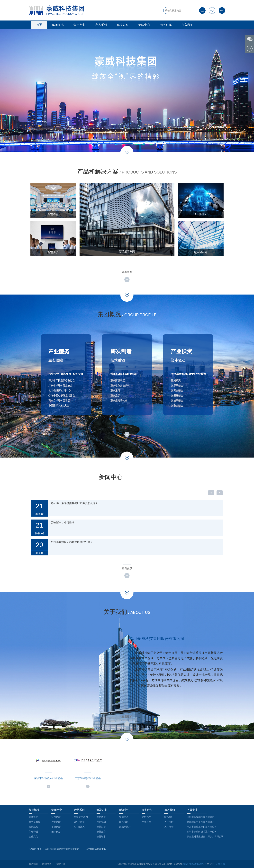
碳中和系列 (80, 822)
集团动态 (124, 817)
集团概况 (58, 25)
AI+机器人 (79, 827)
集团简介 (33, 817)
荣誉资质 (33, 832)
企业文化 (33, 837)
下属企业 (192, 810)
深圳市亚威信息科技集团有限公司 (62, 849)
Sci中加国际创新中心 (95, 849)
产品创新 (56, 822)
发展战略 (33, 827)
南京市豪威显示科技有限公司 (202, 827)
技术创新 (56, 817)
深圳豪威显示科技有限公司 (201, 817)
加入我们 (187, 25)
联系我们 (169, 817)
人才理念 (169, 822)
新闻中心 (144, 25)
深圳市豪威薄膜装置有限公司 (202, 832)
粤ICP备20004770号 (193, 864)
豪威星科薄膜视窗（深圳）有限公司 (205, 837)
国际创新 (56, 832)
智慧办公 (101, 827)
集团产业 (79, 25)
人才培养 (169, 827)
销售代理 (146, 817)
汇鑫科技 (221, 864)
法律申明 (60, 864)
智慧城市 (101, 837)
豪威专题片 (125, 827)
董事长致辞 (35, 822)
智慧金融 (101, 822)
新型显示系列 (81, 817)
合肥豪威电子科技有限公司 (201, 822)
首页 (39, 25)
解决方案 (123, 25)
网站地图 (47, 864)
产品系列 (101, 25)
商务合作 (166, 25)
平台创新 (56, 827)
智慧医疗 (101, 832)
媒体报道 (124, 822)
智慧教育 (101, 817)
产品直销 (146, 822)
